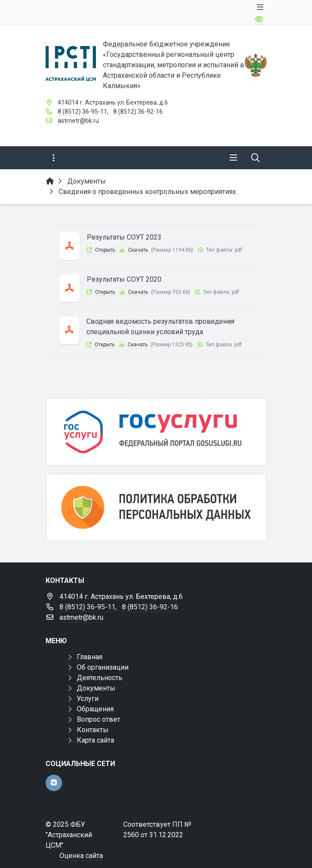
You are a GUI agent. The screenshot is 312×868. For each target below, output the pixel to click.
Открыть (105, 250)
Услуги (88, 699)
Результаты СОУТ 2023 (124, 237)
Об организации (103, 667)
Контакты (93, 730)
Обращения (95, 709)
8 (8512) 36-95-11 (82, 112)
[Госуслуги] (156, 432)
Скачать (138, 250)
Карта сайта (95, 740)
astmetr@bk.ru (78, 121)
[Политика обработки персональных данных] (156, 507)
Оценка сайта (81, 856)
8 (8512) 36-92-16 (138, 112)
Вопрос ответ (99, 719)
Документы (96, 688)
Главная (90, 657)
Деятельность (100, 678)
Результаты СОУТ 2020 (124, 279)
